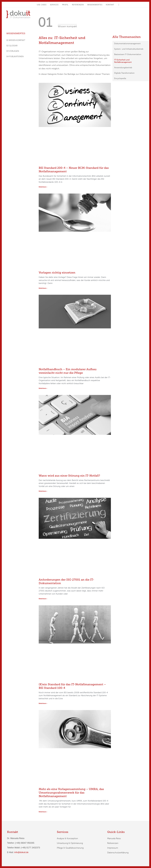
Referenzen (78, 5)
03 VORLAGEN (13, 51)
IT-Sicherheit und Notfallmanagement (123, 61)
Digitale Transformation (124, 73)
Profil (65, 5)
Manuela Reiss (114, 838)
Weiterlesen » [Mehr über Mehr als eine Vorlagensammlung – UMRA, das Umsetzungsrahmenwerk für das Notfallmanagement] (43, 812)
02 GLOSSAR (12, 46)
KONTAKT (110, 5)
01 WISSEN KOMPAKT (16, 40)
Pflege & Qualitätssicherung (70, 848)
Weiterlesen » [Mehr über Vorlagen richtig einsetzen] (43, 288)
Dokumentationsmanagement (127, 44)
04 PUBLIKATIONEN (15, 56)
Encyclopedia (120, 78)
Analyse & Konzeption (67, 838)
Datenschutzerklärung (118, 853)
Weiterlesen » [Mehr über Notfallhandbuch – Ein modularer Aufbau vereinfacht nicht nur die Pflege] (43, 388)
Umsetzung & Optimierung (70, 843)
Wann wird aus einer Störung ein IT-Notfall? (69, 476)
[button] (119, 5)
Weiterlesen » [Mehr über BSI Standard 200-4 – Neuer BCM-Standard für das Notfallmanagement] (43, 187)
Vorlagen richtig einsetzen (57, 273)
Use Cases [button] (42, 5)
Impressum (113, 848)
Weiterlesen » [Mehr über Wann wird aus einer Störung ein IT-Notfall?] (43, 491)
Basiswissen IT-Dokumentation (128, 54)
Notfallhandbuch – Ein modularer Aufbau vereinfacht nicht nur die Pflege (68, 371)
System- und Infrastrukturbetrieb (129, 49)
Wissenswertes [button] (95, 5)
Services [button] (54, 5)
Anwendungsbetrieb (123, 68)
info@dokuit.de (21, 852)
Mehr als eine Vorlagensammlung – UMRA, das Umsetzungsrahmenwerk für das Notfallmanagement (71, 793)
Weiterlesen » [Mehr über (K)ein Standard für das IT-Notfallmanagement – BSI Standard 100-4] (43, 703)
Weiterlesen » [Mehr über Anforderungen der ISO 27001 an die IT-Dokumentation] (43, 599)
